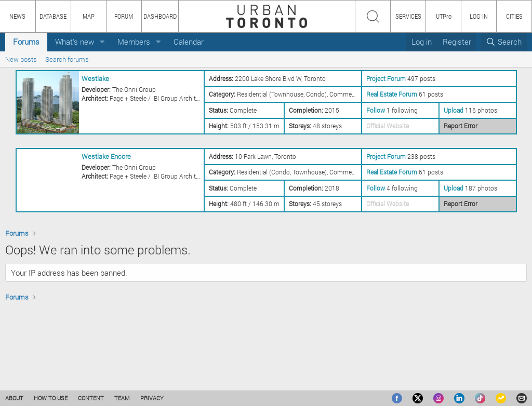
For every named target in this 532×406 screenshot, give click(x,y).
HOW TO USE (51, 398)
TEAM (122, 398)
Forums (26, 42)
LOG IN (479, 16)
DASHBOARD (160, 16)
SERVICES (408, 16)
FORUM (124, 16)
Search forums (67, 59)
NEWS (17, 16)
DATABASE (53, 16)
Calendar (189, 42)
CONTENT (91, 398)
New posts (21, 59)
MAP (89, 16)
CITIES (514, 16)
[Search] (504, 42)
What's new (75, 42)
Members (134, 42)
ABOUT (14, 398)
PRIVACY (152, 398)
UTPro (444, 16)
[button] (102, 42)
